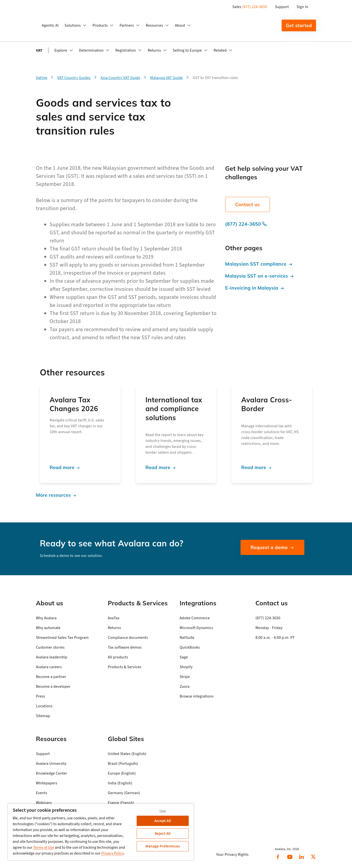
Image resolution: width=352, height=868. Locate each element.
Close (163, 811)
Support (282, 7)
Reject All (163, 834)
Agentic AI (50, 25)
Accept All (163, 821)
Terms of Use (44, 847)
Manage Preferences (163, 846)
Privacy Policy (112, 853)
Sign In (302, 7)
